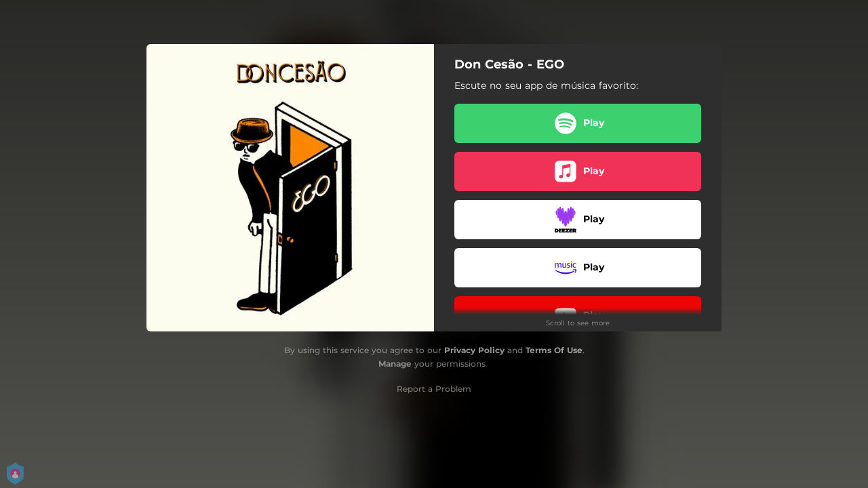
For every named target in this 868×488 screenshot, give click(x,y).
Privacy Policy (474, 350)
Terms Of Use (554, 350)
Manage (395, 364)
